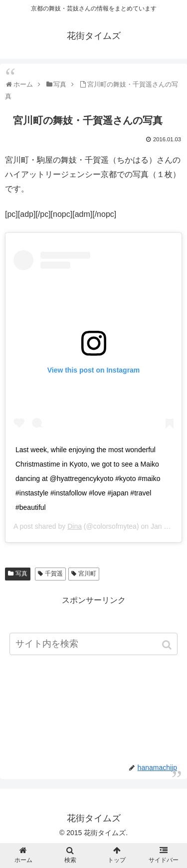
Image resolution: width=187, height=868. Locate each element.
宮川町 (87, 574)
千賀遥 (54, 574)
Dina (75, 526)
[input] (94, 644)
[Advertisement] (93, 677)
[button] (168, 645)
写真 (21, 574)
